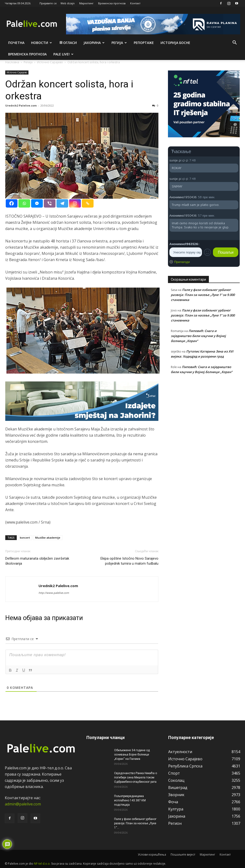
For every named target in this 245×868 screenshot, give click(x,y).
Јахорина (94, 43)
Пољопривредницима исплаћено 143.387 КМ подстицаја (130, 800)
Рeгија (119, 43)
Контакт (135, 3)
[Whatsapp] (24, 203)
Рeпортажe (144, 43)
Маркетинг (86, 3)
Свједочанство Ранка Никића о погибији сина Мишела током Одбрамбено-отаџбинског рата (136, 777)
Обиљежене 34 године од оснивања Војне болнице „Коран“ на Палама (132, 755)
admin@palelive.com (23, 804)
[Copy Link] (88, 203)
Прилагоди (182, 262)
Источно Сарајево (17, 72)
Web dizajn (68, 3)
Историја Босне (175, 43)
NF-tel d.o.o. (42, 864)
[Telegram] (62, 203)
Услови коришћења (152, 855)
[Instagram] (75, 203)
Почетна (16, 43)
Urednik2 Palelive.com (21, 105)
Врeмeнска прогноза (27, 54)
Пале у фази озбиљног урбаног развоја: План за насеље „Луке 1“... (135, 823)
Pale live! (63, 54)
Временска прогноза (112, 3)
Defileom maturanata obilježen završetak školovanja (37, 561)
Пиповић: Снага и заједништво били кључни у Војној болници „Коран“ (198, 336)
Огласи (68, 43)
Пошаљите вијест (183, 855)
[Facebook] (12, 203)
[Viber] (50, 203)
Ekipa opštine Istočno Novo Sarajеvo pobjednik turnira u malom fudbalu (129, 561)
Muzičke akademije (48, 538)
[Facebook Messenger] (37, 203)
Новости (42, 43)
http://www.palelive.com (54, 593)
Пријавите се (48, 3)
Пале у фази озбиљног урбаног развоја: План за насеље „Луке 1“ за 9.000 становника (203, 295)
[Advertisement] (204, 417)
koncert (25, 538)
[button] (234, 43)
